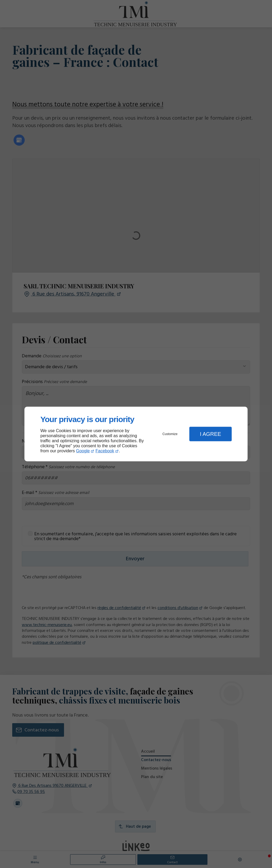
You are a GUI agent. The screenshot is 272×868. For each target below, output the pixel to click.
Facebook (105, 451)
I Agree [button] (210, 434)
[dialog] (136, 434)
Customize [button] (170, 434)
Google (83, 451)
